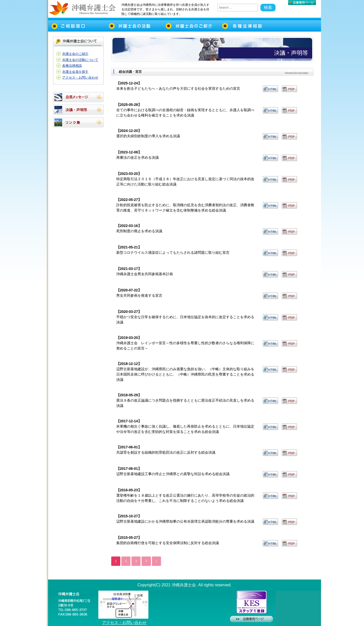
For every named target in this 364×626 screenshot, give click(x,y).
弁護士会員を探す (75, 72)
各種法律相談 (72, 66)
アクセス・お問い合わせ (80, 77)
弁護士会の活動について (80, 60)
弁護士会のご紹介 (75, 54)
